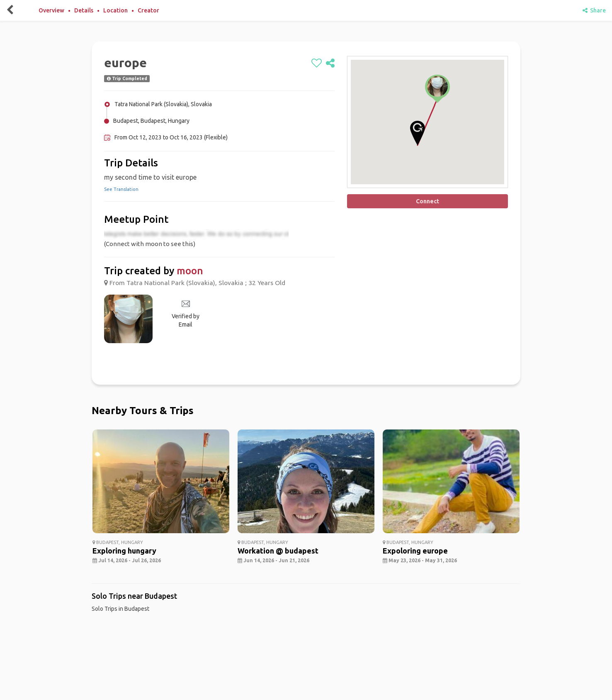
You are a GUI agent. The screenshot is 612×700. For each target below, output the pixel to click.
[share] (330, 63)
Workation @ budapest (278, 551)
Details (84, 10)
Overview (51, 10)
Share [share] (594, 10)
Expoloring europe (415, 551)
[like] (317, 63)
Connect (427, 201)
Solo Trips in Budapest (120, 609)
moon (190, 271)
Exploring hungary (124, 551)
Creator (148, 10)
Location (115, 10)
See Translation (121, 189)
